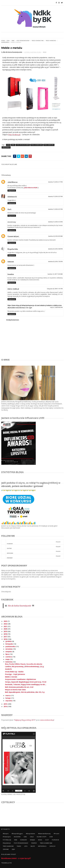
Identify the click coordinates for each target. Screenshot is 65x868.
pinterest (31, 556)
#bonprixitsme (30, 834)
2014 (6, 706)
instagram (31, 552)
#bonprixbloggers (17, 834)
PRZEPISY (34, 843)
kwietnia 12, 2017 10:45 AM (55, 274)
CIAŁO (32, 837)
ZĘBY (13, 849)
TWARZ (19, 846)
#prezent (56, 834)
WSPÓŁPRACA (5, 42)
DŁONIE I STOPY (42, 837)
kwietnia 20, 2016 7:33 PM (55, 262)
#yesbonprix (7, 837)
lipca (8, 654)
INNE (13, 41)
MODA (40, 840)
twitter (31, 547)
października (11, 646)
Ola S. (10, 209)
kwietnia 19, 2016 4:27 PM (55, 209)
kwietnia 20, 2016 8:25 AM (55, 236)
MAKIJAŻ (32, 840)
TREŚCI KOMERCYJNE (38, 41)
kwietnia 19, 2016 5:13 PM (55, 222)
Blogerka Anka (13, 249)
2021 (6, 626)
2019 (6, 631)
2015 (6, 704)
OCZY (47, 840)
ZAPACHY (52, 846)
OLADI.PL (9, 669)
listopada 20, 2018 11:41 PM (55, 289)
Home (3, 41)
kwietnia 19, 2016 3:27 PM (55, 197)
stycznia (9, 701)
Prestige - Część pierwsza (15, 674)
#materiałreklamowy (44, 834)
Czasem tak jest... (14, 236)
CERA (25, 837)
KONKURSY (24, 840)
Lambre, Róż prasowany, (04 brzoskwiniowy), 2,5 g (24, 666)
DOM (8, 41)
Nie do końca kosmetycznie (20, 606)
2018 (6, 634)
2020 (6, 629)
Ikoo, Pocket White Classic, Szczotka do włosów (24, 664)
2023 (6, 621)
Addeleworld (12, 197)
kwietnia (9, 662)
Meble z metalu (11, 677)
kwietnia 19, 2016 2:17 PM (55, 182)
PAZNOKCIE (55, 840)
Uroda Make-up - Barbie (14, 672)
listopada (9, 644)
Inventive (11, 274)
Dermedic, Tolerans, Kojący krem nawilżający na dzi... (26, 684)
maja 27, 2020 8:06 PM (56, 308)
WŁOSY (33, 846)
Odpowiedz (12, 191)
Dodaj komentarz (13, 320)
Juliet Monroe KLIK (31, 188)
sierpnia (9, 652)
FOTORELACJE (7, 840)
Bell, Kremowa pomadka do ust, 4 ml (19, 687)
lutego (8, 698)
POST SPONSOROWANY (23, 41)
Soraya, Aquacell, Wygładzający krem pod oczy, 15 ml (26, 682)
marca (8, 695)
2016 (6, 639)
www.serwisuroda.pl (47, 720)
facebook (31, 542)
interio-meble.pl (13, 289)
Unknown (11, 262)
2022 (6, 624)
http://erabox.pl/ (14, 135)
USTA (26, 846)
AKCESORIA (17, 837)
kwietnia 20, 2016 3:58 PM (55, 249)
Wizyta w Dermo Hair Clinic (15, 690)
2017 (6, 637)
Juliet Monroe (12, 182)
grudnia (9, 641)
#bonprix (6, 834)
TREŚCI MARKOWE (51, 41)
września (9, 649)
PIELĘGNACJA (7, 843)
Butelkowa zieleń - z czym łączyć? (16, 858)
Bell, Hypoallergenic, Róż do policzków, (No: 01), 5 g (25, 692)
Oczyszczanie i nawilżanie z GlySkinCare (21, 679)
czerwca (9, 657)
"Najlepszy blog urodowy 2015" (25, 720)
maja (8, 659)
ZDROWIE (6, 849)
